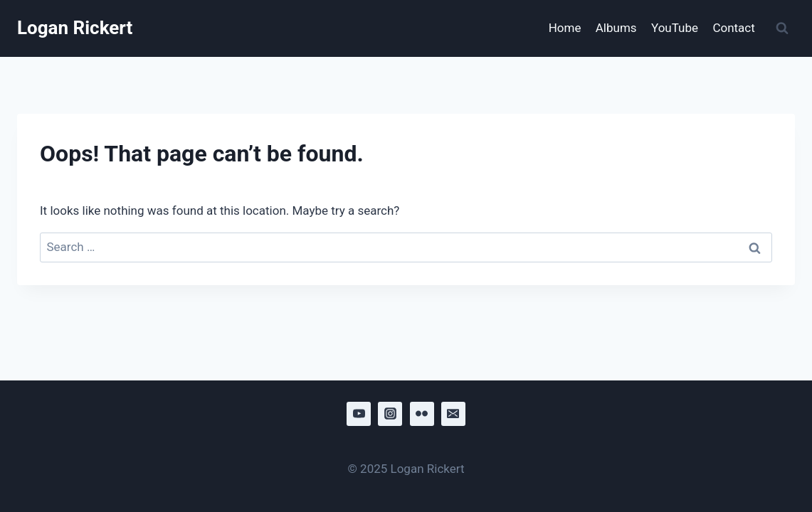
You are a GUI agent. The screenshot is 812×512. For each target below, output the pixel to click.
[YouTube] (359, 414)
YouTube (675, 28)
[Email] (453, 414)
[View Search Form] (782, 28)
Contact (733, 28)
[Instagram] (390, 414)
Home (565, 28)
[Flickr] (422, 414)
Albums (616, 28)
